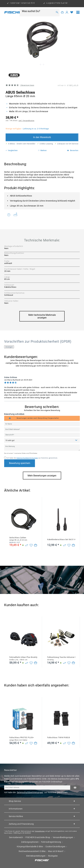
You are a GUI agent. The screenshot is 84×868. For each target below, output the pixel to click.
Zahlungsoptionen (30, 842)
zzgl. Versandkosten (26, 121)
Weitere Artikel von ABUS (15, 214)
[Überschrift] (42, 435)
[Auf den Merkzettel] (31, 545)
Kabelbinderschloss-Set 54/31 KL (61, 539)
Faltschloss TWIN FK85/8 (59, 737)
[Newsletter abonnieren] (75, 788)
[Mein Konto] (67, 12)
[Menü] (78, 12)
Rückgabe (53, 856)
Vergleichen (12, 150)
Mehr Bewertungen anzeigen (42, 476)
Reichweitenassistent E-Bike (32, 851)
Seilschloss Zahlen (18, 539)
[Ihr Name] (42, 424)
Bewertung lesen (27, 85)
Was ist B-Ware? (56, 851)
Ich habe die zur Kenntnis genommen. (32, 458)
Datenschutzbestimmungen (27, 458)
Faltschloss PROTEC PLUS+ (22, 739)
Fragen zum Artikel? (9, 215)
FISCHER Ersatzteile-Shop (38, 837)
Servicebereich (16, 837)
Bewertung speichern (20, 463)
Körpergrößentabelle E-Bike (30, 847)
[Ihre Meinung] (42, 448)
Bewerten (73, 150)
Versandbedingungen (63, 837)
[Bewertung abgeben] (42, 441)
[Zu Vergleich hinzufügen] (27, 545)
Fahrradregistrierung (51, 842)
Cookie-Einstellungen (55, 847)
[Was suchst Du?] (38, 11)
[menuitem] (78, 12)
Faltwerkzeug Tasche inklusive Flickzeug (61, 658)
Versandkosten (40, 831)
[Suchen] (57, 12)
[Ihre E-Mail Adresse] (42, 429)
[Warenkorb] (62, 12)
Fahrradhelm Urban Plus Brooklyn (23, 658)
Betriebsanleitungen (36, 856)
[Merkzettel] (72, 12)
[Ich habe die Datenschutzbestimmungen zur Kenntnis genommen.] (5, 458)
